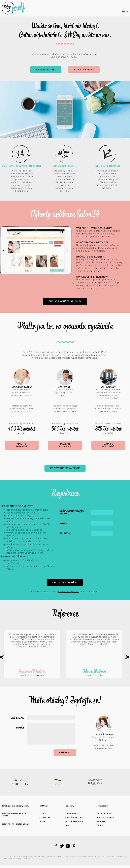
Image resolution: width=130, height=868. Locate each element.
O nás (43, 814)
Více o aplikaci (84, 70)
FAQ (67, 825)
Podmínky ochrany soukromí (104, 856)
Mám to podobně (22, 445)
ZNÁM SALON (23, 824)
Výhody (101, 821)
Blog (42, 821)
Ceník (100, 825)
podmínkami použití (68, 591)
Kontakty (45, 818)
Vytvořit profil (106, 814)
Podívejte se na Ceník (65, 468)
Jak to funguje (105, 818)
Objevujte (71, 814)
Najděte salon (73, 818)
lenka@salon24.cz (104, 748)
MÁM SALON (8, 824)
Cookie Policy (29, 859)
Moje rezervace (74, 821)
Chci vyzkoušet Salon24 (65, 301)
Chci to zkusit (46, 70)
